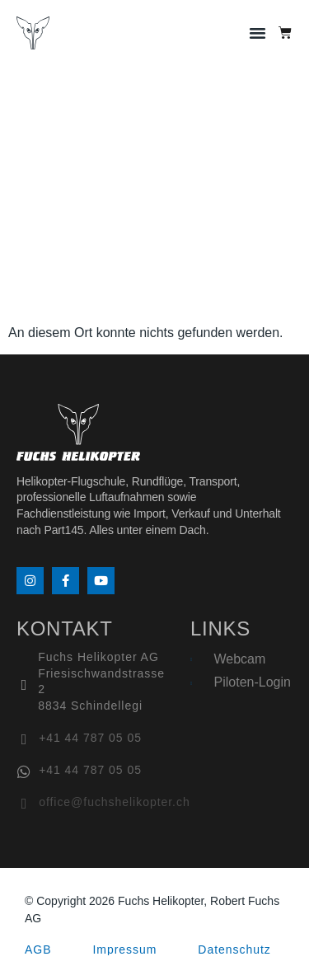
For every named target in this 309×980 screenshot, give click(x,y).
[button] (258, 33)
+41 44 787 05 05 (90, 738)
